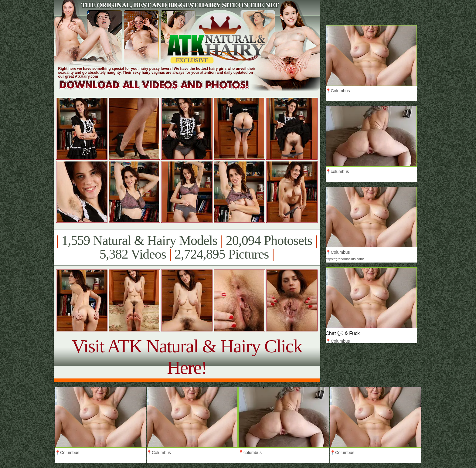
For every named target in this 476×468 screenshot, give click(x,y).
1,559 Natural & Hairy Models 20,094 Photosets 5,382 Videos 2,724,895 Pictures (187, 247)
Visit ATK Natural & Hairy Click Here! (187, 357)
